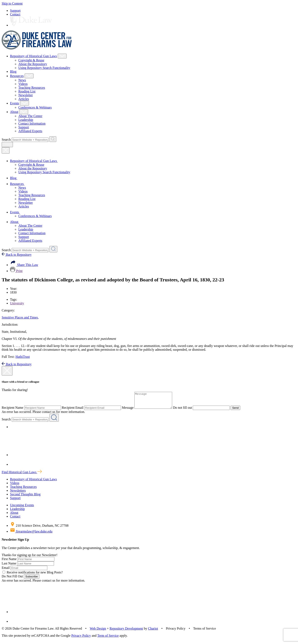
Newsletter (26, 95)
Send (240, 411)
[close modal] (7, 371)
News (22, 80)
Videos (23, 84)
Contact (15, 14)
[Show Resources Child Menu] (29, 76)
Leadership (26, 120)
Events (15, 103)
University (17, 303)
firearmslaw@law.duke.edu (31, 535)
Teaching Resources (32, 88)
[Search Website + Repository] (53, 139)
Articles (24, 99)
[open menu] (7, 145)
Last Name (9, 566)
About (14, 112)
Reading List (27, 91)
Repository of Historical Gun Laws (33, 56)
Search (6, 140)
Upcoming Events (22, 508)
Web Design (98, 632)
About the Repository (33, 64)
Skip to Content (12, 3)
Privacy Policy (81, 639)
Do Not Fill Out (12, 579)
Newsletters (18, 494)
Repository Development (126, 632)
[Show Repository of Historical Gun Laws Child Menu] (62, 56)
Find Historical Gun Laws (22, 475)
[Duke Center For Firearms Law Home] (37, 48)
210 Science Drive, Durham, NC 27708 (39, 529)
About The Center (30, 116)
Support (15, 11)
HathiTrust (23, 357)
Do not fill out (187, 411)
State (5, 332)
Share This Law (24, 265)
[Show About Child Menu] (24, 112)
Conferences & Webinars (35, 107)
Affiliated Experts (30, 131)
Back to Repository (17, 255)
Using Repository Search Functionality (44, 68)
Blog (13, 71)
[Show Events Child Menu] (24, 103)
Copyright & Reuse (31, 60)
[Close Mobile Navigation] (6, 150)
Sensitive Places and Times (20, 317)
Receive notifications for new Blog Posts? (33, 575)
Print (16, 271)
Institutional (18, 332)
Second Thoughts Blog (25, 497)
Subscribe (32, 580)
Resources (17, 76)
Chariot (153, 632)
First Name (9, 562)
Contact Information (32, 123)
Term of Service (108, 639)
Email (6, 571)
